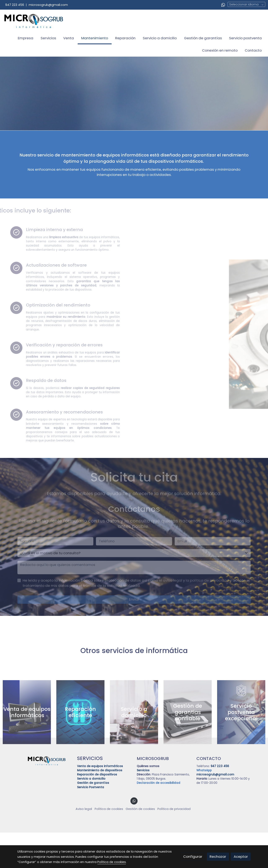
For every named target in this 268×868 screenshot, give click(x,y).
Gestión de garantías (93, 819)
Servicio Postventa (91, 823)
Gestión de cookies (140, 845)
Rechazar (218, 857)
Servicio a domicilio (91, 814)
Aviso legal (84, 845)
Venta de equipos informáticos (100, 802)
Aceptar (241, 857)
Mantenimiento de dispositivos (100, 806)
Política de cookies (109, 845)
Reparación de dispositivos (97, 810)
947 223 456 (15, 5)
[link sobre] (44, 796)
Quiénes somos (148, 802)
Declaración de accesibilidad (158, 819)
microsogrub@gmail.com (48, 5)
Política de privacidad (174, 845)
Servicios (143, 806)
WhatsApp (204, 806)
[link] (34, 21)
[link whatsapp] (223, 5)
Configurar (193, 857)
